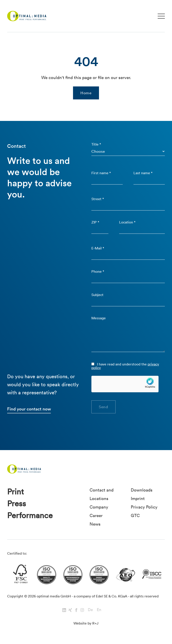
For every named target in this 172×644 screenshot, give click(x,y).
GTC (135, 515)
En (99, 610)
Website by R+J (86, 623)
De (90, 610)
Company (99, 507)
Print (15, 492)
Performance (30, 515)
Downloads (142, 490)
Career (96, 515)
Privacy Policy (144, 507)
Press (17, 503)
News (95, 524)
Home (86, 93)
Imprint (138, 498)
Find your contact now (29, 409)
